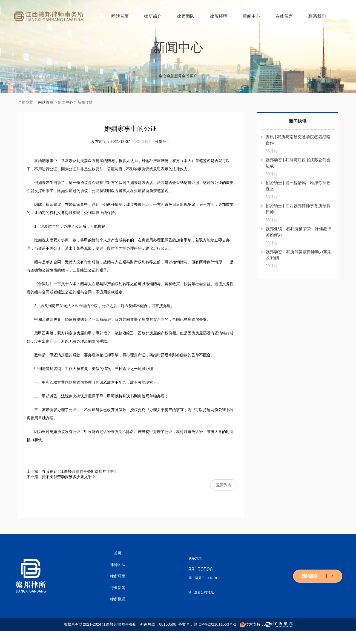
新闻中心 (251, 16)
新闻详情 (85, 102)
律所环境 (219, 16)
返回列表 (224, 485)
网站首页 (120, 16)
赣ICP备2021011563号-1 (215, 624)
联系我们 (317, 16)
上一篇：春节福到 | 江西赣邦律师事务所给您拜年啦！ (72, 471)
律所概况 (118, 599)
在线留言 (284, 16)
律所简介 (153, 16)
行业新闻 (118, 588)
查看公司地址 (204, 592)
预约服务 (318, 576)
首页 (118, 553)
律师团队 (186, 16)
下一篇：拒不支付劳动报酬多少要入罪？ (61, 477)
